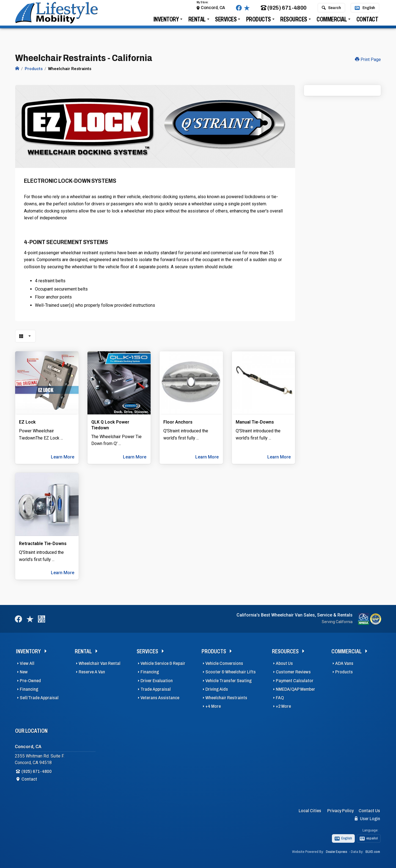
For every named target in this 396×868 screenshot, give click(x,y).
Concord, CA (213, 11)
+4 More (213, 705)
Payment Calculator (295, 679)
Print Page (368, 60)
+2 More (283, 705)
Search (331, 11)
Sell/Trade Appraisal (39, 696)
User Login (367, 817)
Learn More (63, 456)
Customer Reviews (293, 671)
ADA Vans (344, 662)
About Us (284, 662)
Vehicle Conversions (224, 662)
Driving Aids (217, 688)
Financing (29, 688)
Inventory (166, 22)
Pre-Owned (30, 679)
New (24, 671)
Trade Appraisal (156, 688)
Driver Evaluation (157, 679)
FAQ (280, 696)
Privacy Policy (340, 809)
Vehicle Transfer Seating (229, 679)
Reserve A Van (92, 671)
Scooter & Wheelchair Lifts (231, 671)
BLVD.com (373, 850)
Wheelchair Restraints (226, 696)
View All (27, 662)
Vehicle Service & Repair (163, 662)
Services (226, 22)
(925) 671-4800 (284, 11)
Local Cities (310, 809)
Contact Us (369, 809)
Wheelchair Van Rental (100, 662)
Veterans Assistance (160, 696)
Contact (367, 22)
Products (258, 22)
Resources (294, 22)
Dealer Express (337, 850)
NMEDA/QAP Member (295, 688)
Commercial (332, 22)
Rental (197, 22)
